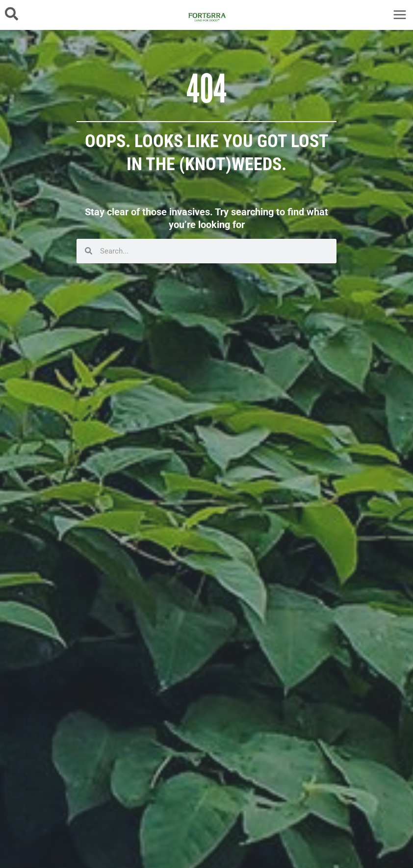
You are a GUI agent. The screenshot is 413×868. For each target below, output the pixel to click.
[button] (12, 15)
